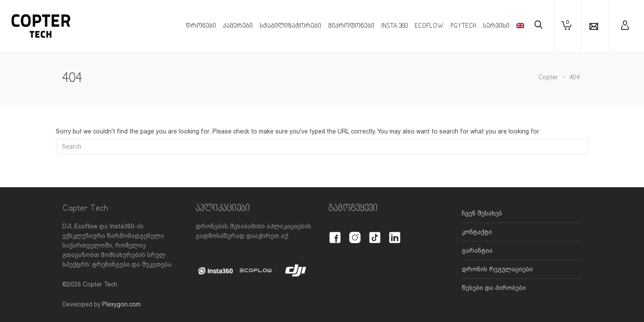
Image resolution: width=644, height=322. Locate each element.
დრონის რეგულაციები (497, 269)
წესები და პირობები (494, 288)
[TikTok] (375, 233)
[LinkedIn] (395, 233)
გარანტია (477, 250)
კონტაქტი (477, 232)
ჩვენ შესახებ (482, 213)
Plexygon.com (121, 304)
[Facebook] (335, 233)
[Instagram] (355, 233)
